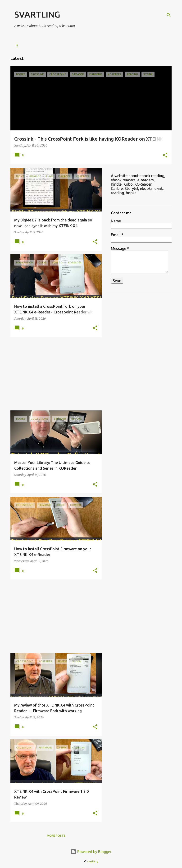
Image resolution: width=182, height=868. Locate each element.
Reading (136, 45)
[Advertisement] (54, 374)
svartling (93, 861)
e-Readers (23, 45)
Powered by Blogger (91, 852)
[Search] (169, 15)
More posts (56, 836)
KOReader (49, 45)
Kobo (93, 45)
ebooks (113, 45)
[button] (165, 156)
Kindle (73, 45)
